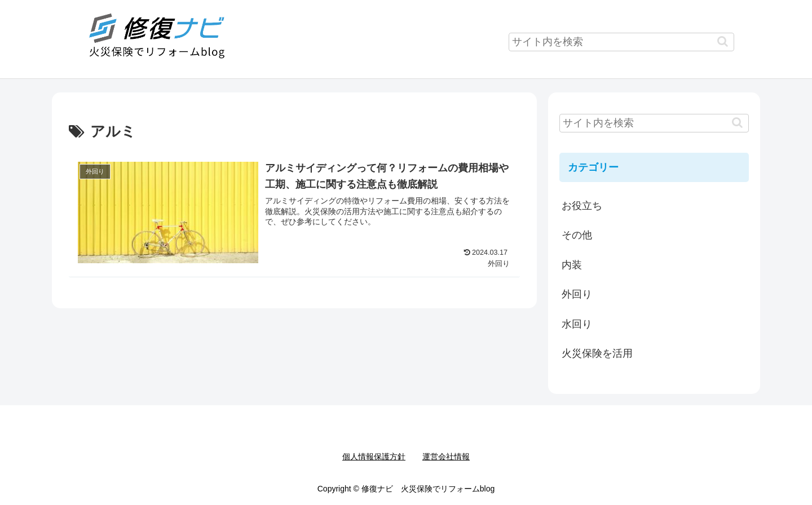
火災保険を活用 (597, 353)
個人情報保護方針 (374, 457)
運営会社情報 (446, 457)
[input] (621, 42)
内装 (572, 265)
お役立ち (582, 206)
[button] (723, 41)
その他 (577, 235)
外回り (577, 294)
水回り (577, 324)
